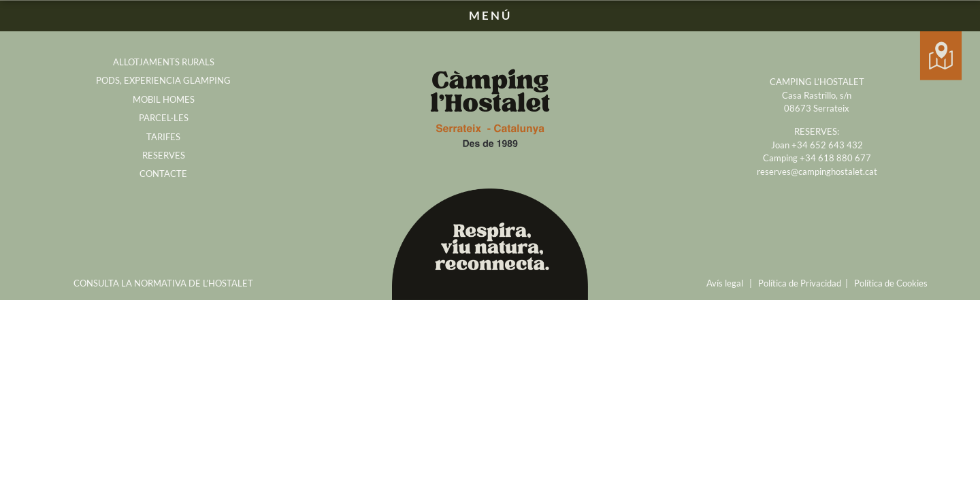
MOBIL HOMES (164, 99)
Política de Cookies (891, 283)
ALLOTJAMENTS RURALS (164, 62)
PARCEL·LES (164, 118)
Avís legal (725, 283)
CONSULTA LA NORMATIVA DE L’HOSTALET (163, 283)
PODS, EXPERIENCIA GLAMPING (163, 80)
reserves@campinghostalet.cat (817, 171)
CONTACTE (163, 174)
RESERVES (164, 155)
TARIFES (163, 137)
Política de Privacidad (800, 283)
